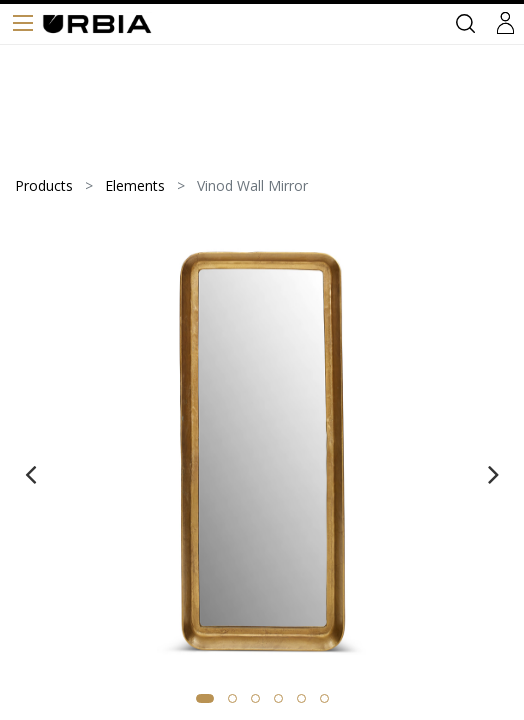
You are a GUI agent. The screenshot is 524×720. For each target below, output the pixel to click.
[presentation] (30, 474)
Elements (135, 185)
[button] (205, 698)
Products (44, 185)
